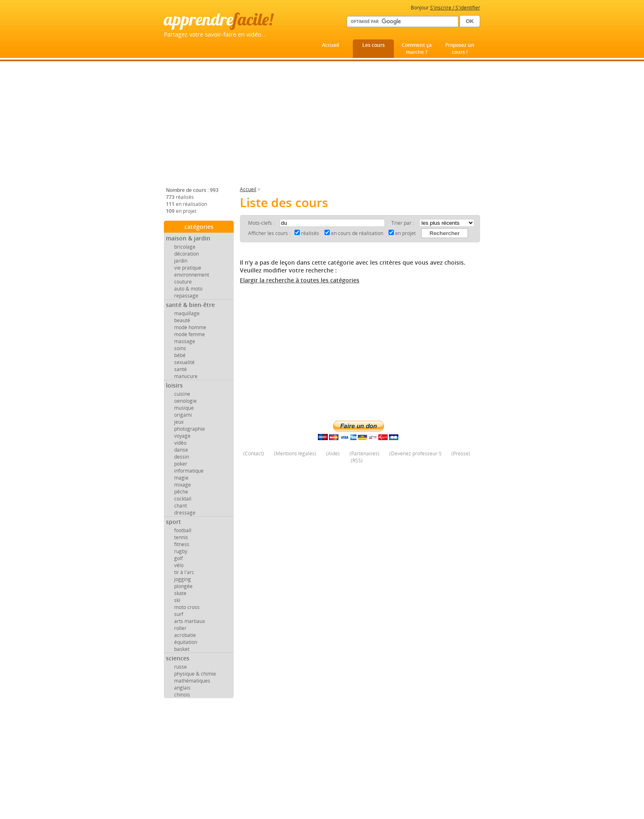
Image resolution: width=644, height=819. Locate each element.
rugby (181, 551)
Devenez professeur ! (415, 453)
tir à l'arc (184, 572)
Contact (254, 453)
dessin (182, 457)
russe (181, 667)
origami (183, 415)
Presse (461, 453)
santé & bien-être (190, 305)
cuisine (182, 394)
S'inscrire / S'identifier (455, 8)
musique (184, 408)
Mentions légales (295, 453)
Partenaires (365, 453)
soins (180, 348)
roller (180, 628)
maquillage (187, 313)
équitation (186, 642)
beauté (182, 320)
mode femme (190, 334)
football (183, 530)
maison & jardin (188, 238)
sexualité (184, 362)
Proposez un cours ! (460, 48)
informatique (189, 471)
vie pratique (188, 268)
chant (181, 506)
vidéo (180, 443)
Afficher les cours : (269, 233)
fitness (182, 544)
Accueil (330, 45)
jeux (179, 422)
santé (181, 369)
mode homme (190, 327)
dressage (185, 513)
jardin (181, 261)
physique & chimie (195, 674)
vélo (179, 565)
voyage (182, 436)
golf (178, 558)
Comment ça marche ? (417, 48)
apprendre (218, 19)
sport (174, 522)
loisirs (174, 385)
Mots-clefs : (262, 223)
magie (181, 478)
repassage (186, 296)
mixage (183, 485)
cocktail (183, 499)
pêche (181, 492)
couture (183, 282)
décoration (186, 254)
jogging (183, 579)
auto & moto (188, 289)
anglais (182, 688)
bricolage (185, 247)
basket (182, 649)
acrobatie (185, 635)
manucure (186, 376)
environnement (192, 275)
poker (181, 464)
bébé (180, 355)
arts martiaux (190, 621)
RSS (357, 460)
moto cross (187, 607)
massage (185, 341)
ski (177, 600)
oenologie (185, 401)
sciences (178, 658)
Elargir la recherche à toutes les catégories (300, 280)
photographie (190, 429)
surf (179, 614)
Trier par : (403, 223)
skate (180, 593)
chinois (182, 695)
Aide (333, 453)
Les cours (374, 45)
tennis (181, 537)
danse (181, 450)
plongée (183, 586)
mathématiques (192, 681)
